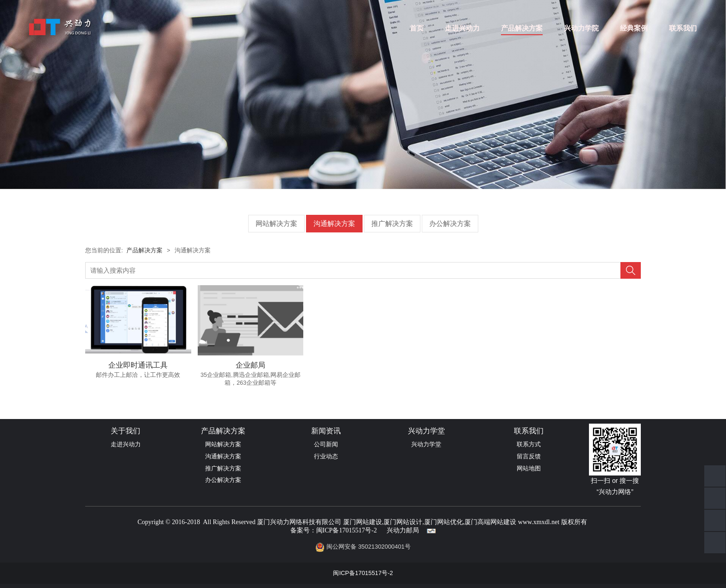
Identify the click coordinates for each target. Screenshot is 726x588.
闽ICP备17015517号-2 (347, 530)
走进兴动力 (462, 28)
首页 (417, 28)
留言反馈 (529, 456)
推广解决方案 (392, 223)
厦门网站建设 (363, 522)
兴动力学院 (581, 28)
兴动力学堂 (426, 444)
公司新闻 (326, 444)
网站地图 (529, 468)
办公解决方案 (450, 223)
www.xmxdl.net (539, 522)
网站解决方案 (276, 223)
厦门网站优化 (444, 522)
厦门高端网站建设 (490, 522)
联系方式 (529, 444)
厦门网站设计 (403, 522)
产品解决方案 (522, 28)
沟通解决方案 (334, 223)
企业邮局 (250, 365)
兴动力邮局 (403, 530)
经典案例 (634, 28)
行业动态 (326, 456)
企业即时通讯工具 (138, 365)
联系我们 (683, 28)
